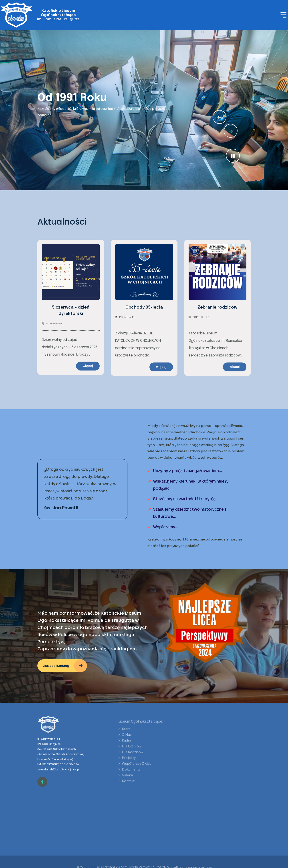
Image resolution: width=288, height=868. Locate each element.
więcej (88, 366)
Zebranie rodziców (218, 307)
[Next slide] (220, 117)
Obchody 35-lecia (144, 307)
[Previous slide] (231, 131)
